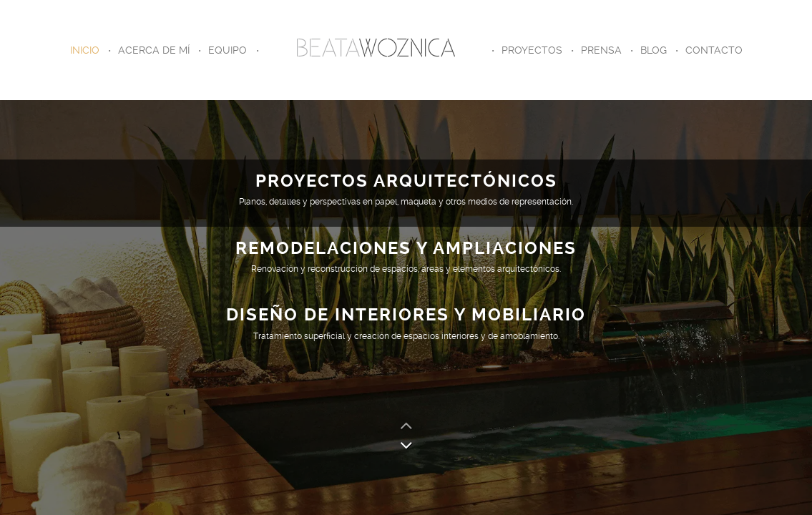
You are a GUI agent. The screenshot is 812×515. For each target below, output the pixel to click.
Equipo (228, 50)
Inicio (85, 50)
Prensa (601, 50)
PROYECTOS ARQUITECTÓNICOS (406, 181)
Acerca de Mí (154, 50)
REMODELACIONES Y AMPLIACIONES (406, 248)
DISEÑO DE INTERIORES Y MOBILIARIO (406, 315)
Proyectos (532, 50)
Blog (654, 50)
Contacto (714, 50)
